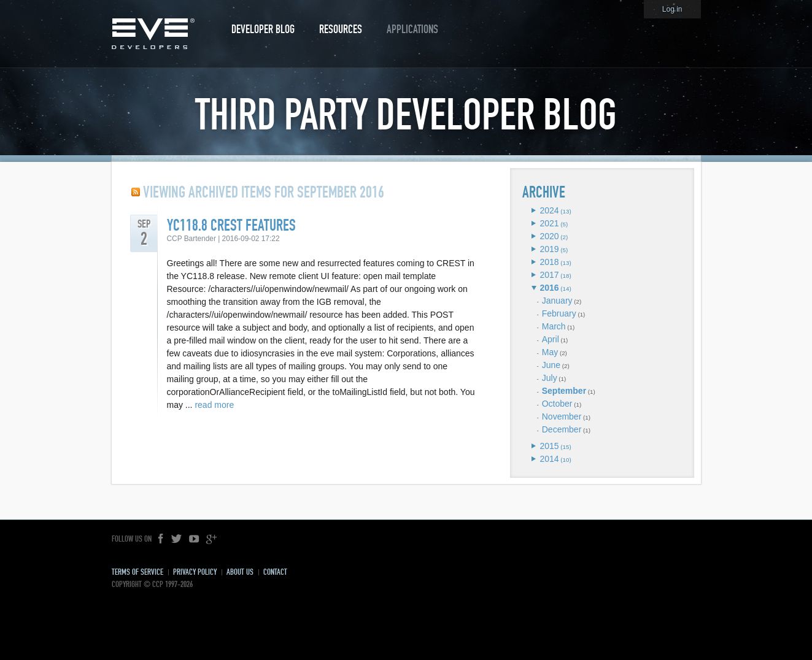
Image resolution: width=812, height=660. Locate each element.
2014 (549, 459)
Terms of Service (137, 572)
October (557, 404)
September (564, 391)
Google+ (211, 539)
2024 (549, 210)
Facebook (161, 539)
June (551, 365)
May (550, 352)
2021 (549, 223)
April (551, 339)
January (557, 301)
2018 (549, 262)
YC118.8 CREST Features (231, 225)
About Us (240, 572)
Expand (534, 210)
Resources (341, 29)
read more (214, 405)
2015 (549, 446)
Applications (412, 29)
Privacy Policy (195, 572)
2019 (549, 249)
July (550, 378)
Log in (672, 9)
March (554, 326)
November (562, 416)
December (562, 429)
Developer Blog (263, 29)
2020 (549, 236)
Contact (275, 572)
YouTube (194, 539)
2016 (549, 288)
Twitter (177, 539)
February (559, 313)
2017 (549, 275)
